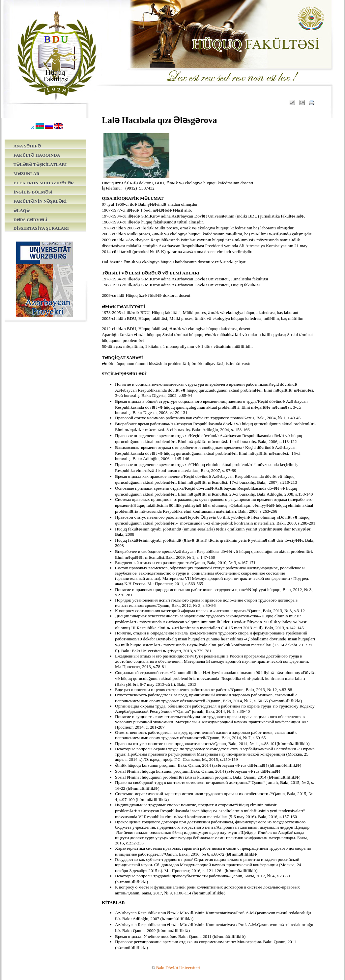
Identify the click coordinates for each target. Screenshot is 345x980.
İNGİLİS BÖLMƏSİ (33, 192)
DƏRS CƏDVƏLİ (30, 220)
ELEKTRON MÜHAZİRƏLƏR (44, 183)
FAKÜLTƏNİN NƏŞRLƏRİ (40, 201)
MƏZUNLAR (27, 174)
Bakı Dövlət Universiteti (178, 968)
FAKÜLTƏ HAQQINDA (37, 155)
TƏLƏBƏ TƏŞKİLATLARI (40, 164)
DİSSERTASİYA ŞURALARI (41, 228)
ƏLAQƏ (22, 210)
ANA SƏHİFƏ (27, 146)
